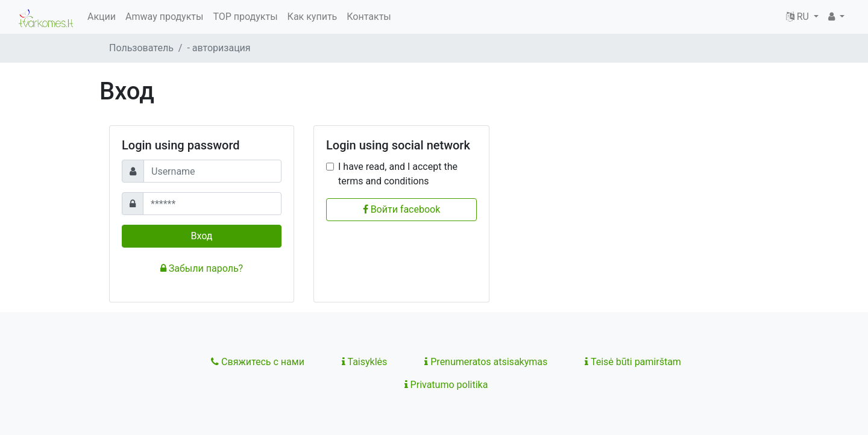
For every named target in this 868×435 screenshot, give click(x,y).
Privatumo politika (446, 385)
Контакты (369, 17)
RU (799, 17)
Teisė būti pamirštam (633, 362)
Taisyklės (364, 362)
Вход (202, 236)
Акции (102, 17)
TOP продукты (245, 17)
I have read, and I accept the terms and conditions (398, 174)
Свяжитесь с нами (258, 362)
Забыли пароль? (202, 268)
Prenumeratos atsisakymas (486, 362)
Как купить (313, 17)
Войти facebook (402, 209)
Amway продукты (164, 17)
